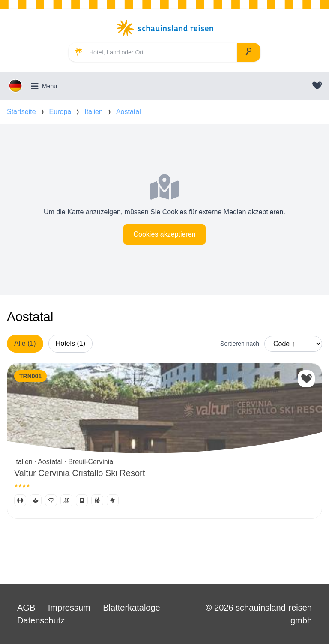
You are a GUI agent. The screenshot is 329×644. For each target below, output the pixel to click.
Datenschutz (41, 620)
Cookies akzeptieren (165, 234)
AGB (26, 608)
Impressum (69, 608)
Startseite (21, 112)
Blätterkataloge (131, 608)
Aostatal (129, 112)
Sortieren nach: (241, 344)
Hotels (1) (70, 343)
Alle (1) (25, 343)
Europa (60, 112)
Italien (94, 112)
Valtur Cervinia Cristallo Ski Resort (79, 473)
